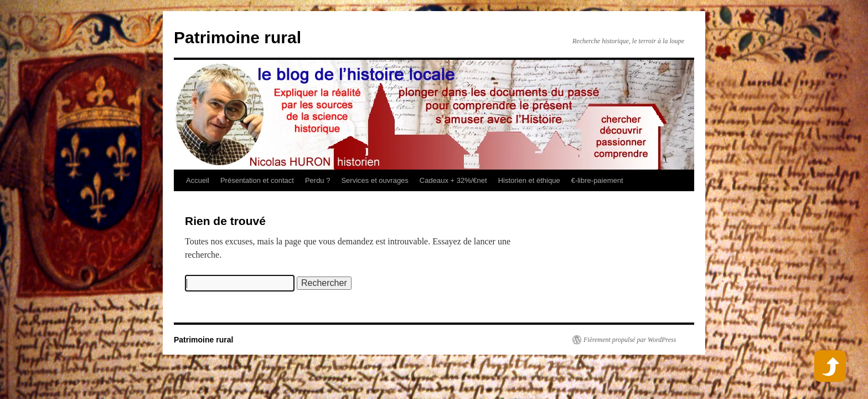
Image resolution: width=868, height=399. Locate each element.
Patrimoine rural (237, 37)
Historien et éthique (529, 180)
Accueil (198, 180)
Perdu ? (318, 180)
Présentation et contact (257, 180)
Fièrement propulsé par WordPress (630, 340)
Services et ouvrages (374, 180)
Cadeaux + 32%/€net (453, 180)
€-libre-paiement (597, 180)
